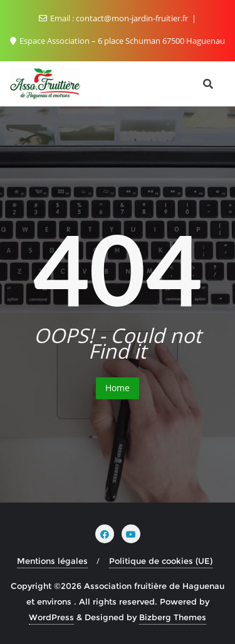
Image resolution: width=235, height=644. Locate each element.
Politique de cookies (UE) (161, 561)
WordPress (51, 617)
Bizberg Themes (173, 617)
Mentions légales (52, 561)
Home (118, 388)
